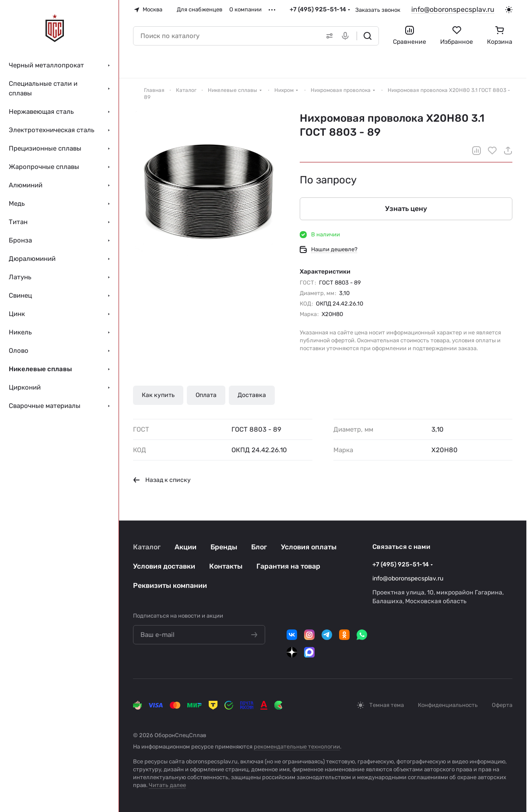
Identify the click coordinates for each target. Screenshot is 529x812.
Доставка (252, 395)
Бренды (224, 547)
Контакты (226, 566)
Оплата (206, 395)
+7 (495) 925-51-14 (318, 9)
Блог (259, 547)
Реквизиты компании (170, 585)
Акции (186, 547)
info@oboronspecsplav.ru (453, 9)
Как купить (158, 395)
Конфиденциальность (448, 705)
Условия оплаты (309, 547)
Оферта (502, 705)
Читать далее (167, 785)
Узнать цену (406, 209)
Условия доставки (164, 566)
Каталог (147, 547)
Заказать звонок (378, 10)
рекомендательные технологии (297, 747)
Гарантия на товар (288, 566)
